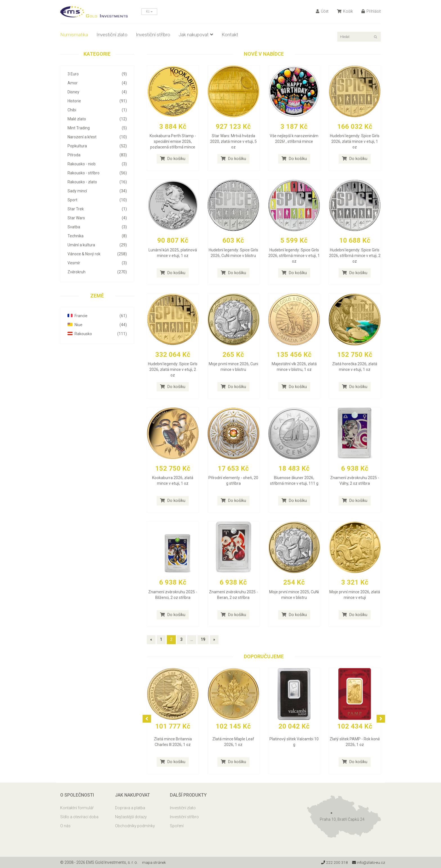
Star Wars (97, 218)
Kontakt (230, 35)
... (192, 639)
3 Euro (97, 74)
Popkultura (97, 146)
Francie (97, 316)
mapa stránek (154, 862)
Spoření (177, 826)
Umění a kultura (97, 245)
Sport (97, 200)
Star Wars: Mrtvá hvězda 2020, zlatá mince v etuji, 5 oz (233, 141)
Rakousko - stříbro (97, 173)
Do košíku (173, 159)
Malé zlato (97, 119)
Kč (149, 12)
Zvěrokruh (97, 272)
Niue (97, 325)
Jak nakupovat (196, 35)
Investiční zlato (112, 35)
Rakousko (97, 334)
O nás (65, 826)
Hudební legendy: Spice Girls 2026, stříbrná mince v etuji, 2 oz (355, 256)
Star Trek (97, 209)
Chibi (97, 110)
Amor (97, 83)
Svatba (97, 227)
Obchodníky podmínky (135, 826)
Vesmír (97, 263)
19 (203, 639)
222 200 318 (333, 862)
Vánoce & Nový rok (97, 254)
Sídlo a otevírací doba (79, 817)
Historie (97, 101)
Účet (322, 11)
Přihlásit (371, 11)
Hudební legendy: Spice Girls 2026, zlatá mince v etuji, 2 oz (173, 369)
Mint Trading (97, 128)
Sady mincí (97, 191)
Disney (97, 92)
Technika (97, 236)
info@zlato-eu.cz (368, 862)
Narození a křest (97, 137)
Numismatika (74, 35)
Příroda (97, 155)
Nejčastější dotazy (131, 817)
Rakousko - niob (97, 164)
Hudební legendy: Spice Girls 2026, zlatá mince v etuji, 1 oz (355, 141)
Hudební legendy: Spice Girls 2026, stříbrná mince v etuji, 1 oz (294, 256)
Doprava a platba (130, 808)
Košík (345, 11)
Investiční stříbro (153, 35)
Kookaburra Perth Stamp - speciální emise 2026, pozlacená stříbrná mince (173, 141)
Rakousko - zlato (97, 182)
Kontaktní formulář (77, 808)
